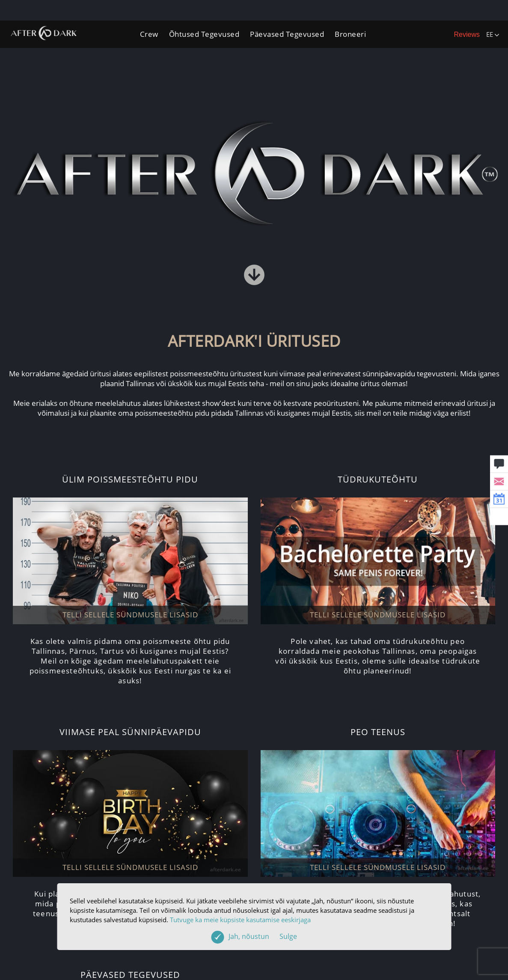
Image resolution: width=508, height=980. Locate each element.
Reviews (467, 34)
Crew (149, 34)
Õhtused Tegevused (204, 34)
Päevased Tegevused (287, 34)
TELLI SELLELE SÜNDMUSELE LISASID (130, 615)
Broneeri (350, 34)
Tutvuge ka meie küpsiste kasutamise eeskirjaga (240, 920)
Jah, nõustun (263, 936)
